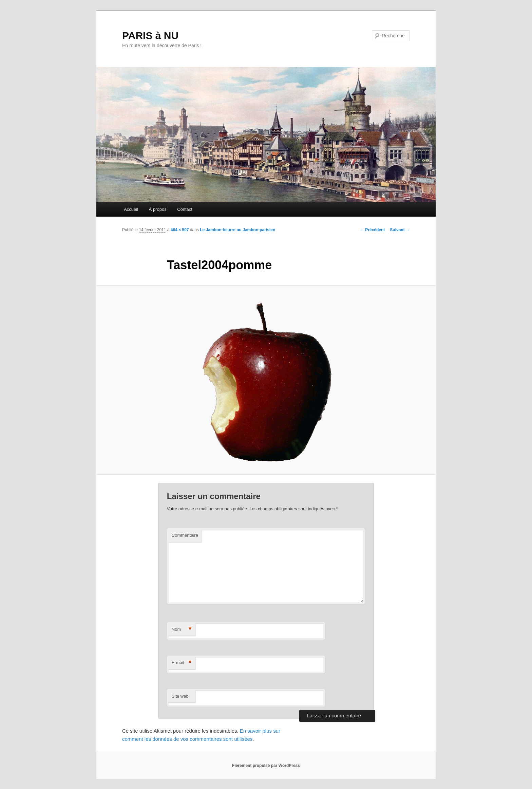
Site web (180, 696)
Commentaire (185, 535)
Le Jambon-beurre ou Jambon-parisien (237, 230)
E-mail (182, 663)
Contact (185, 209)
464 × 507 (180, 230)
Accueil (131, 209)
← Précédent (372, 230)
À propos (158, 209)
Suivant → (400, 230)
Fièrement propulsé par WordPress (266, 766)
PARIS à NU (150, 35)
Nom (182, 630)
